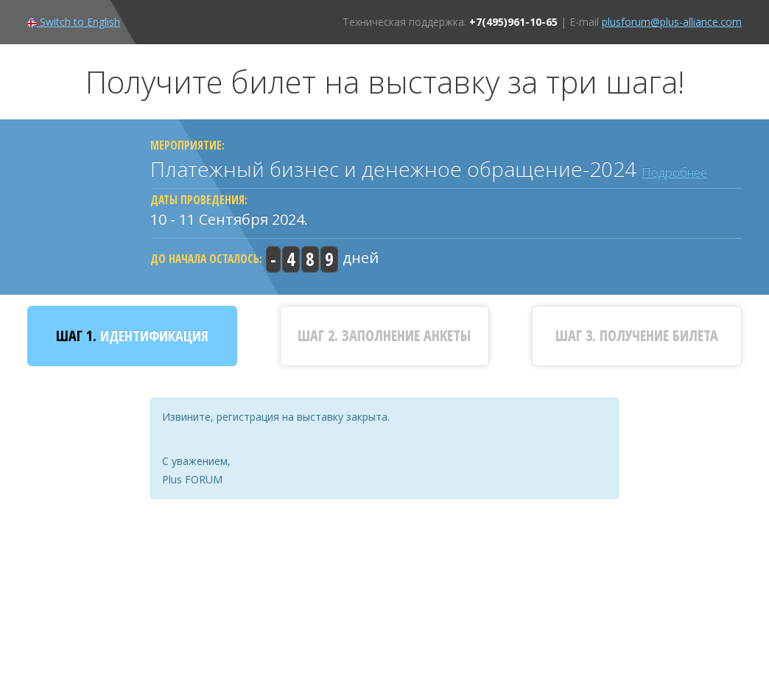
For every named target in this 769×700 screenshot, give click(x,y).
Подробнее (674, 172)
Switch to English (74, 22)
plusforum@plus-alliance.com (672, 22)
